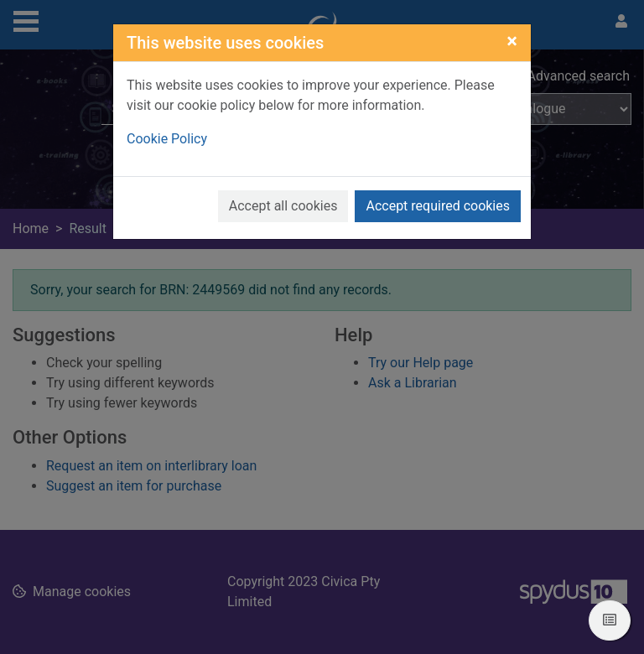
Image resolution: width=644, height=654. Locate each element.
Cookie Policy (167, 139)
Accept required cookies (438, 206)
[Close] (512, 41)
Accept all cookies (283, 206)
